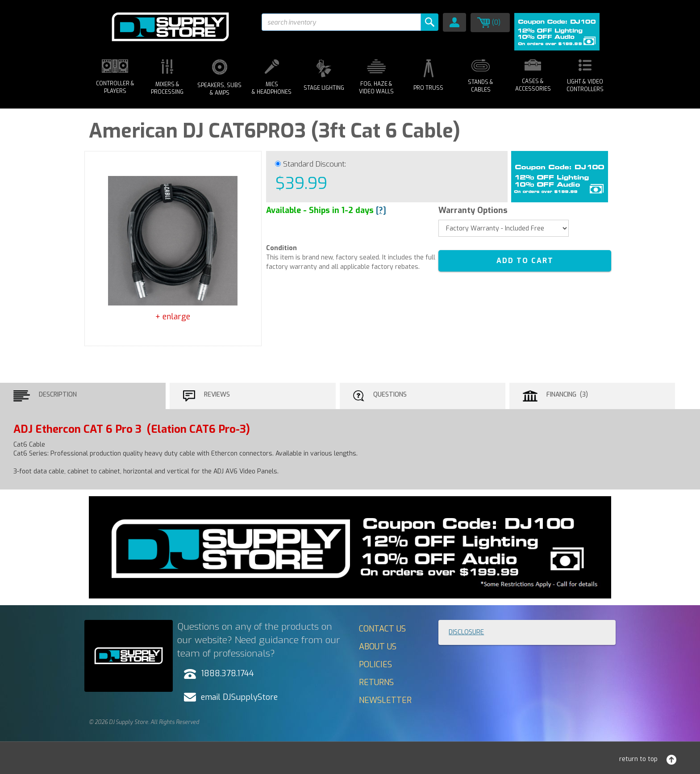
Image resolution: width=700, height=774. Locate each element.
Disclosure (466, 632)
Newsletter (385, 700)
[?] (381, 210)
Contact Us (382, 629)
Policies (375, 665)
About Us (378, 647)
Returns (376, 682)
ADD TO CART (525, 261)
